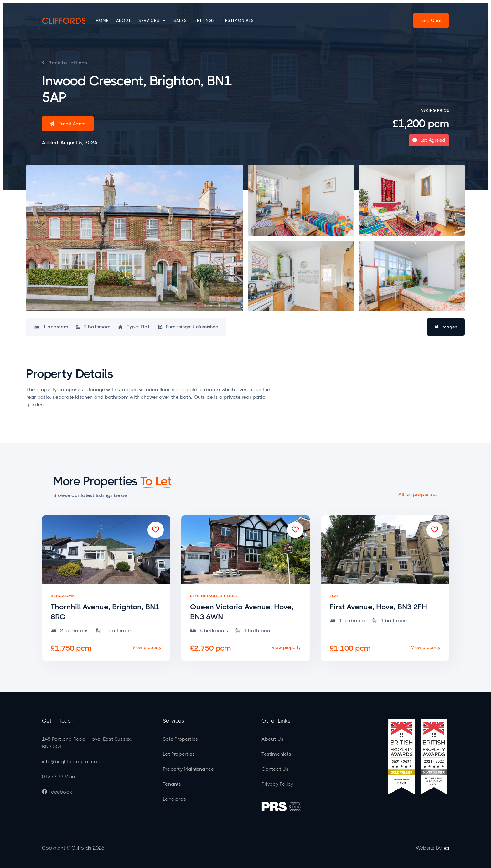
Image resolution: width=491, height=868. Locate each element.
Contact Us (275, 769)
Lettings (205, 20)
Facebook (57, 792)
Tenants (172, 784)
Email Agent (68, 124)
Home (102, 20)
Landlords (174, 799)
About (124, 20)
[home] (64, 21)
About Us (272, 739)
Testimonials (238, 20)
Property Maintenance (188, 769)
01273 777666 (58, 777)
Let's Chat (431, 20)
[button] (152, 21)
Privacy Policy (277, 784)
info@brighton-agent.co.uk (73, 761)
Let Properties (179, 754)
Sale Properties (180, 739)
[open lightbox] (135, 238)
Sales (180, 20)
